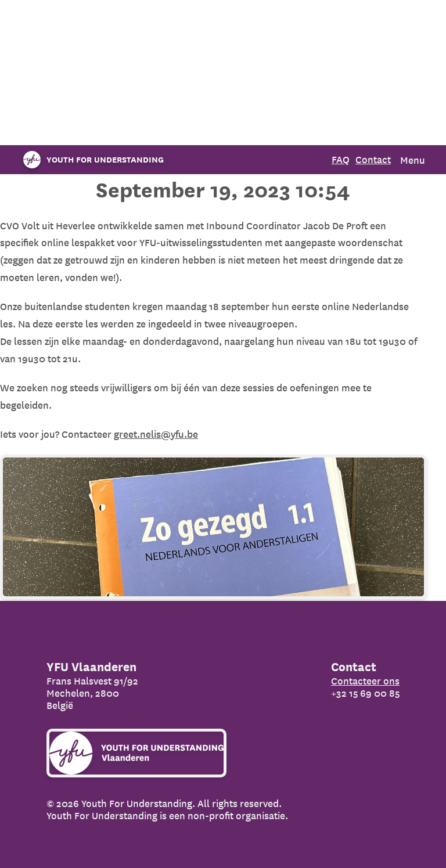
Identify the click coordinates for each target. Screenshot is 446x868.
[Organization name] (91, 160)
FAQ (341, 159)
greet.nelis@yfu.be (156, 434)
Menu (413, 160)
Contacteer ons (365, 681)
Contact (373, 159)
